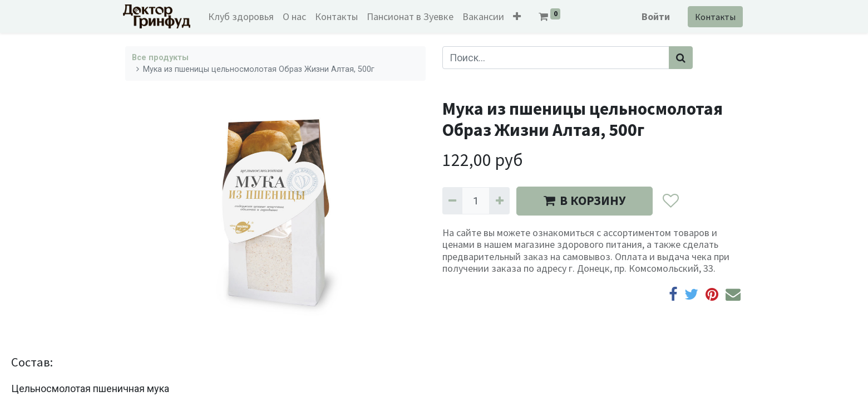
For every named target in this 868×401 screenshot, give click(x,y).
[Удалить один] (452, 201)
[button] (520, 16)
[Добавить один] (499, 201)
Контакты (713, 17)
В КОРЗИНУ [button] (585, 200)
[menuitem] (244, 16)
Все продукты (160, 58)
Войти (654, 16)
